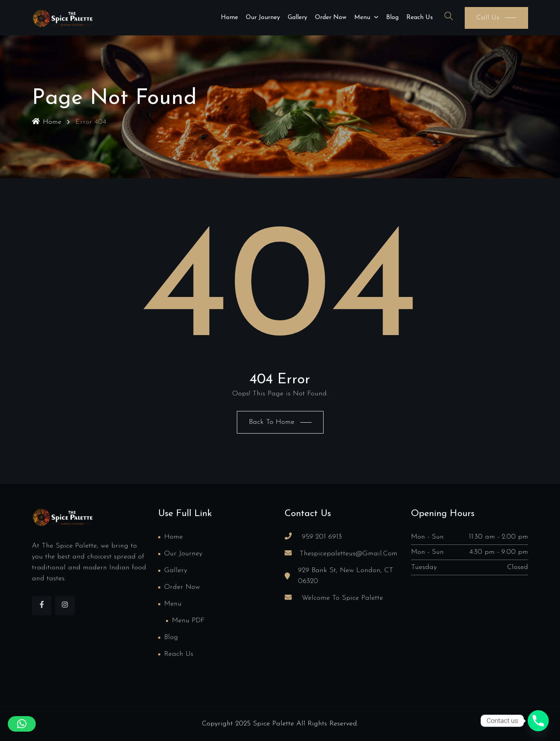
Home (229, 18)
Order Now (331, 18)
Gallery (297, 18)
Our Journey (263, 18)
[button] (22, 724)
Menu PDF (188, 621)
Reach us (420, 18)
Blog (392, 18)
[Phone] (538, 721)
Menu (362, 18)
